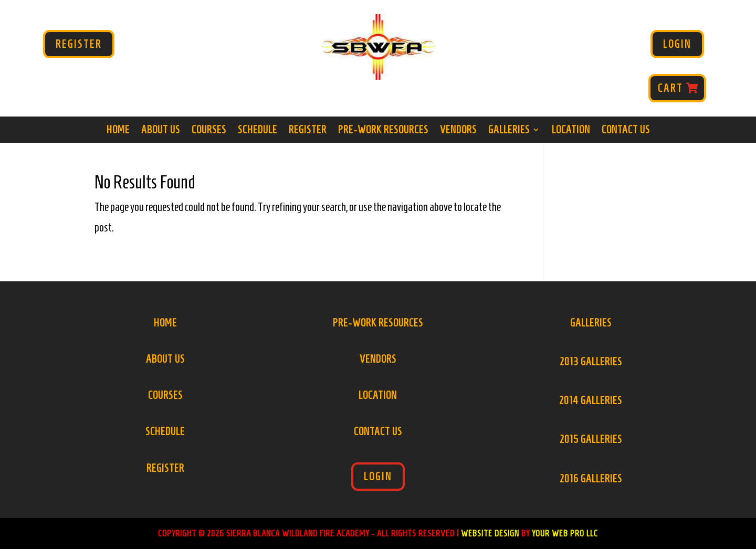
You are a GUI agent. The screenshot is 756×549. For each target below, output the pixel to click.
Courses (209, 131)
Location (571, 131)
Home (118, 131)
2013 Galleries (591, 362)
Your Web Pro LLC (565, 533)
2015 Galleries (591, 439)
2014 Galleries (591, 400)
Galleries (509, 131)
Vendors (458, 131)
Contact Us (626, 131)
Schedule (258, 131)
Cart (670, 88)
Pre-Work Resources (383, 131)
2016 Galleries (591, 479)
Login (677, 44)
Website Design (490, 533)
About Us (161, 131)
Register (79, 44)
